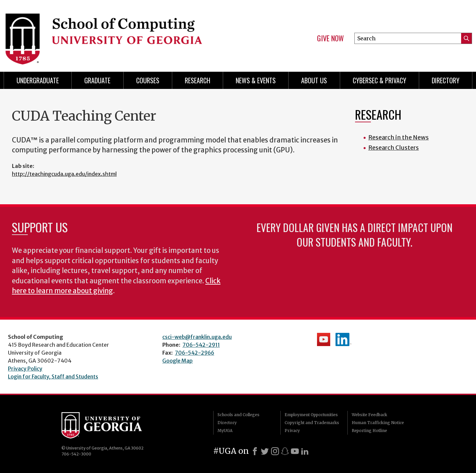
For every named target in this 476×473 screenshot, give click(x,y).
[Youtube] (295, 451)
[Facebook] (255, 451)
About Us (314, 80)
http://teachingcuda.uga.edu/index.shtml (64, 174)
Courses (148, 80)
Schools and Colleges (238, 415)
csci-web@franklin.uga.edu (197, 337)
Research (198, 80)
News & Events (256, 80)
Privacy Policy (25, 369)
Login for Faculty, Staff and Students (53, 376)
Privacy (292, 431)
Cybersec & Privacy (379, 80)
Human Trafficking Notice (378, 423)
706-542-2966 (195, 353)
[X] (265, 451)
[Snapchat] (285, 451)
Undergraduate (38, 80)
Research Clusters (394, 148)
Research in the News (398, 137)
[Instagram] (275, 451)
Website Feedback (369, 415)
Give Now (330, 38)
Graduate (97, 80)
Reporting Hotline (369, 431)
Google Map (178, 361)
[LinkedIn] (305, 451)
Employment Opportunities (311, 415)
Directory (446, 80)
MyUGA (225, 431)
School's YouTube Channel (324, 339)
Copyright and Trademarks (312, 423)
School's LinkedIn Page (343, 339)
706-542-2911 (201, 345)
